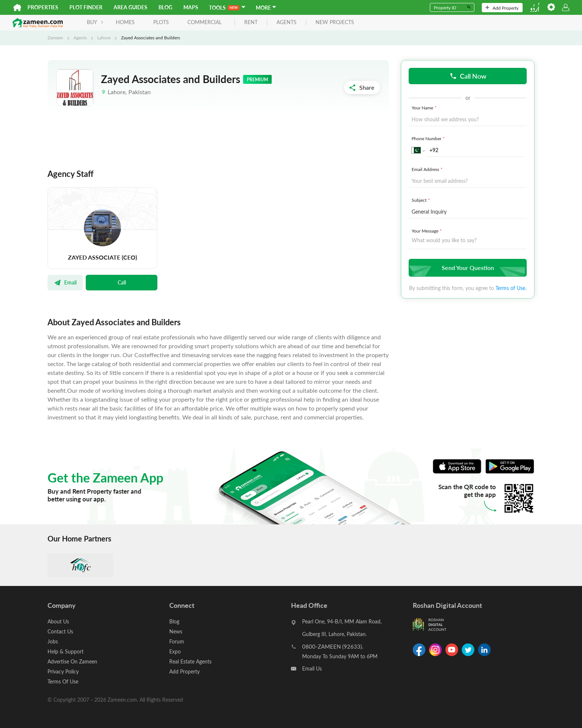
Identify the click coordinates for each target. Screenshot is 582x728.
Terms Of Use (63, 681)
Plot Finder (86, 7)
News (176, 631)
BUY (95, 22)
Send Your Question (467, 268)
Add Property (502, 8)
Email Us (312, 668)
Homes (125, 22)
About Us (58, 621)
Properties (43, 7)
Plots (161, 22)
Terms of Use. (511, 288)
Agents (80, 37)
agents (287, 22)
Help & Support (66, 651)
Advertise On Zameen (72, 661)
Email (65, 282)
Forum (177, 641)
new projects (335, 22)
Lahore (104, 37)
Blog (165, 7)
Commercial (205, 22)
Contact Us (60, 631)
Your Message (427, 231)
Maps (191, 7)
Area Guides (130, 7)
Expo (175, 651)
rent (251, 22)
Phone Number (429, 138)
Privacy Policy (63, 671)
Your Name (425, 108)
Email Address (428, 169)
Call (122, 282)
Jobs (53, 641)
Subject (421, 200)
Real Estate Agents (190, 661)
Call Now (468, 76)
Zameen (55, 37)
